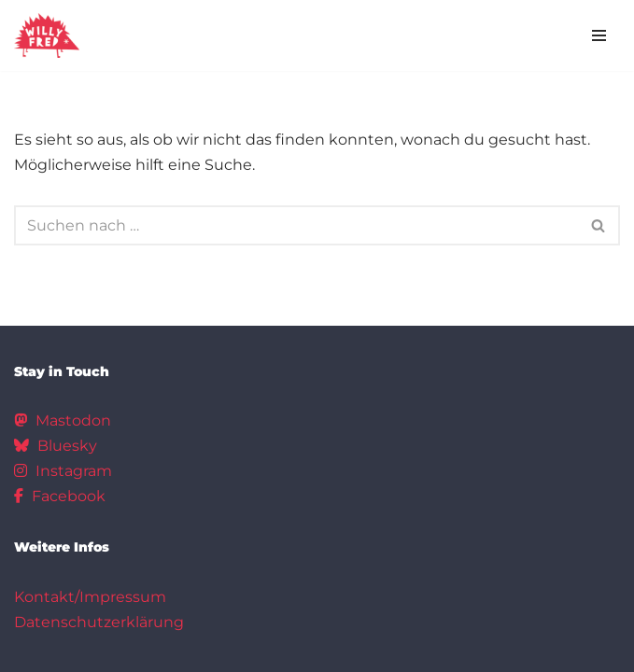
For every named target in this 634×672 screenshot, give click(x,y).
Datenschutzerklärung (99, 622)
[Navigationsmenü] (599, 35)
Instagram (63, 471)
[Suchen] (296, 225)
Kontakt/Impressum (90, 597)
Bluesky (56, 446)
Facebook (60, 496)
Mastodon (63, 420)
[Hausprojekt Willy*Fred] (47, 35)
